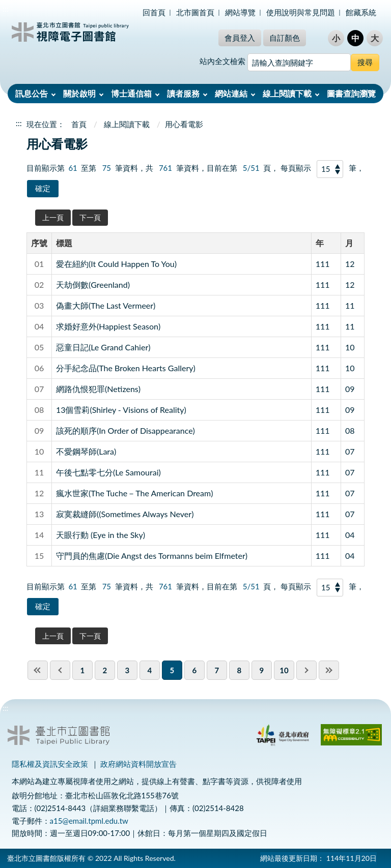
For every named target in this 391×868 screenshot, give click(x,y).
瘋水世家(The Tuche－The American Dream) (135, 493)
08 (350, 430)
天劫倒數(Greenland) (93, 285)
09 (350, 389)
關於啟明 (79, 93)
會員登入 (240, 38)
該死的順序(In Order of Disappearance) (125, 430)
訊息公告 (32, 93)
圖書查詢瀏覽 (351, 93)
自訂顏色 (285, 38)
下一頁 (90, 217)
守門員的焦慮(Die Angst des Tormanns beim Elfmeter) (152, 556)
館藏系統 (361, 12)
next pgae (306, 670)
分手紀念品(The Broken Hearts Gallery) (126, 368)
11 (350, 305)
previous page (60, 670)
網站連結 (231, 93)
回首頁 (154, 12)
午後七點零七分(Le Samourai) (108, 472)
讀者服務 (183, 93)
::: (6, 8)
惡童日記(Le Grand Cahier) (103, 347)
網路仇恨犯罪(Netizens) (98, 389)
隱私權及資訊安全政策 (50, 764)
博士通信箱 (131, 93)
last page (329, 670)
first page (38, 670)
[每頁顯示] (330, 169)
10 (350, 347)
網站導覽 (240, 12)
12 (350, 264)
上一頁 (53, 217)
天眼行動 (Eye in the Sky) (101, 535)
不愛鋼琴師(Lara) (86, 451)
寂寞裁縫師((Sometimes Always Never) (125, 514)
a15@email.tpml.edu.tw (89, 821)
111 (323, 264)
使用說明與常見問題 (301, 12)
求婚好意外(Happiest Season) (108, 326)
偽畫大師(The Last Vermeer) (106, 305)
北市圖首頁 (195, 12)
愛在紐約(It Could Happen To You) (116, 264)
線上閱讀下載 (287, 93)
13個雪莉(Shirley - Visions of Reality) (121, 410)
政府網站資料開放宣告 (138, 764)
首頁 (79, 124)
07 (350, 451)
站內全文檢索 (222, 61)
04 (350, 535)
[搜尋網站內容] (299, 62)
